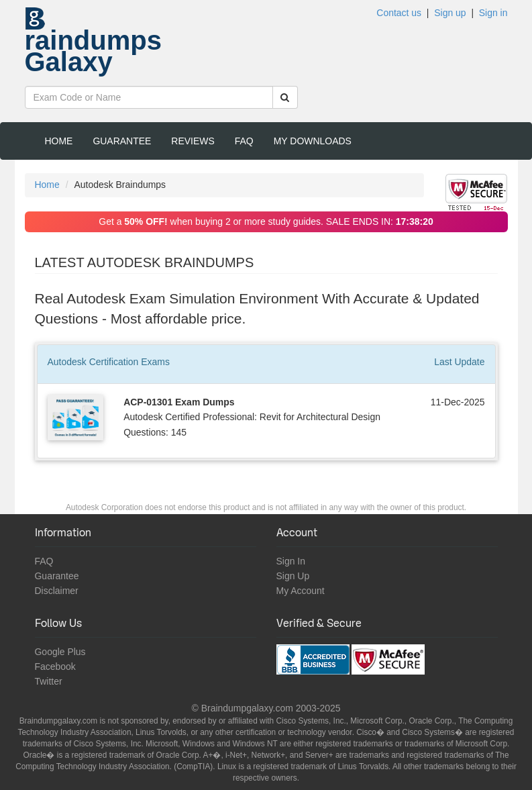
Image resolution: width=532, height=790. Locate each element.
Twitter (49, 681)
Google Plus (60, 652)
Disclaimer (57, 591)
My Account (301, 591)
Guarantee (122, 141)
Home (59, 141)
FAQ (244, 141)
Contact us (399, 13)
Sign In (291, 561)
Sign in (493, 13)
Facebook (55, 666)
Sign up (450, 13)
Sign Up (293, 576)
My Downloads (313, 141)
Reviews (193, 141)
